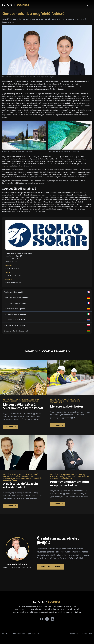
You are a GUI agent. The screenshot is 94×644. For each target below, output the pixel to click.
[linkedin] (52, 619)
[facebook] (42, 619)
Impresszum (74, 633)
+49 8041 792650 (12, 269)
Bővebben (11, 427)
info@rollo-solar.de (13, 276)
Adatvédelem (87, 633)
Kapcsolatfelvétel (50, 567)
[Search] (87, 5)
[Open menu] (90, 5)
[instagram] (47, 619)
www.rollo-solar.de (13, 283)
